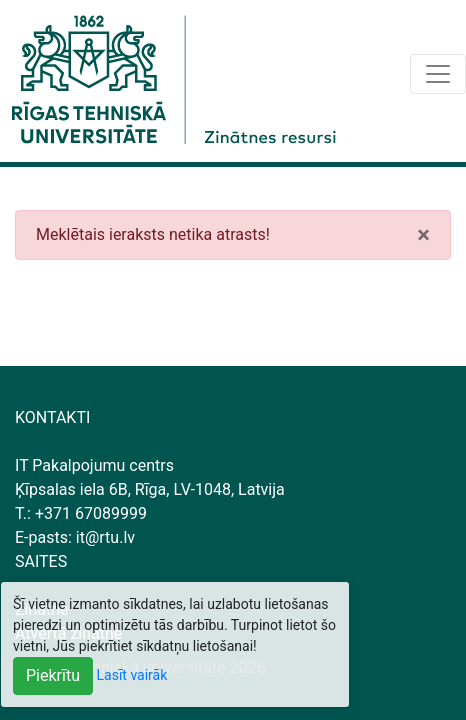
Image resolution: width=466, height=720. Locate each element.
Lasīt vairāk (132, 675)
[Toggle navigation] (438, 74)
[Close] (423, 235)
